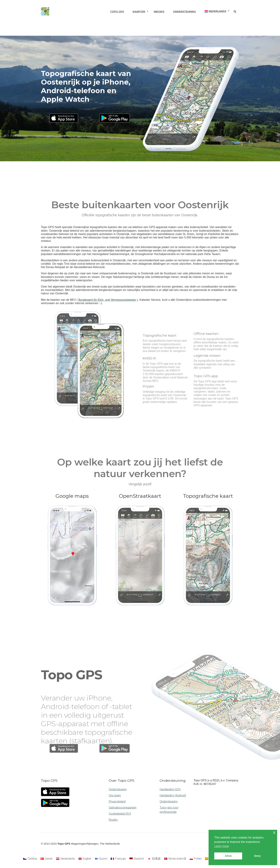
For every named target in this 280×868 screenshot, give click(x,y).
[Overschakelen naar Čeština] (30, 859)
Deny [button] (257, 856)
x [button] (274, 832)
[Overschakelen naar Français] (118, 859)
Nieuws (159, 11)
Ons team (115, 795)
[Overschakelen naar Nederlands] (65, 859)
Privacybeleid (117, 801)
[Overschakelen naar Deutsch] (137, 859)
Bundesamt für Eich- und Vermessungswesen (107, 300)
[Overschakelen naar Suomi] (101, 859)
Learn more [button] (222, 846)
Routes (113, 820)
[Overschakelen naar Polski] (196, 859)
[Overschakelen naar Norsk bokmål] (175, 859)
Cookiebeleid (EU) (120, 814)
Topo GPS (117, 11)
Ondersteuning (184, 11)
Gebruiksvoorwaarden (123, 808)
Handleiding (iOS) (170, 789)
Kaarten (139, 11)
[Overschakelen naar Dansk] (47, 859)
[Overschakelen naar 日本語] (154, 859)
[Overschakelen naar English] (85, 859)
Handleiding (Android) (173, 795)
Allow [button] (228, 856)
